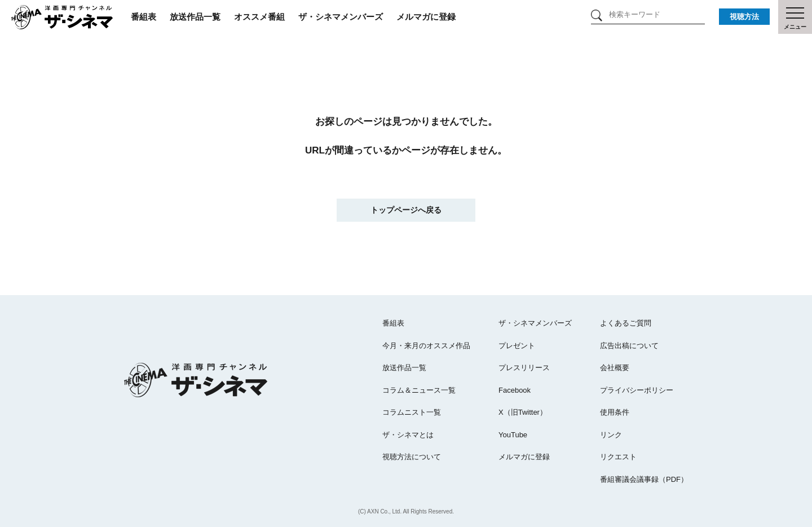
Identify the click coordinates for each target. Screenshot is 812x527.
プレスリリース (524, 368)
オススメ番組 (259, 17)
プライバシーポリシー (637, 390)
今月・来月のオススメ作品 (426, 346)
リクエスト (618, 457)
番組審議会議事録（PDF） (644, 479)
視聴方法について (412, 457)
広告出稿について (629, 346)
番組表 (144, 17)
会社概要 (615, 368)
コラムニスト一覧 (412, 412)
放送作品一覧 (195, 17)
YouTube (513, 435)
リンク (611, 435)
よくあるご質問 (626, 323)
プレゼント (517, 346)
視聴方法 (744, 17)
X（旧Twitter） (523, 412)
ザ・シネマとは (408, 435)
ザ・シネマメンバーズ (341, 17)
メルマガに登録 (426, 17)
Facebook (515, 390)
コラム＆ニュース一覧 (419, 390)
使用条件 (615, 412)
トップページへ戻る (406, 210)
